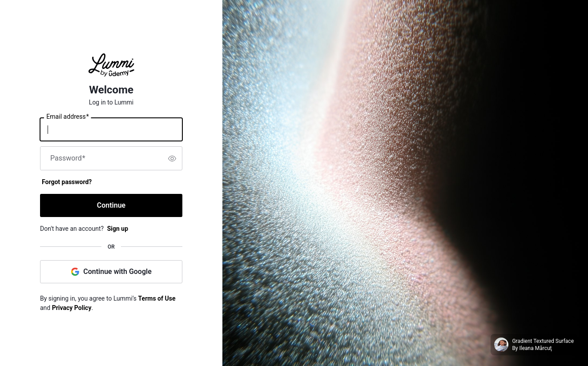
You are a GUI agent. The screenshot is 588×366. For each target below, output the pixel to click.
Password (68, 158)
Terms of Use (157, 298)
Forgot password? (67, 182)
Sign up (118, 229)
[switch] (172, 158)
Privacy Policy (72, 308)
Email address (67, 117)
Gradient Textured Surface (543, 341)
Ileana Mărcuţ (536, 348)
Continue (111, 205)
